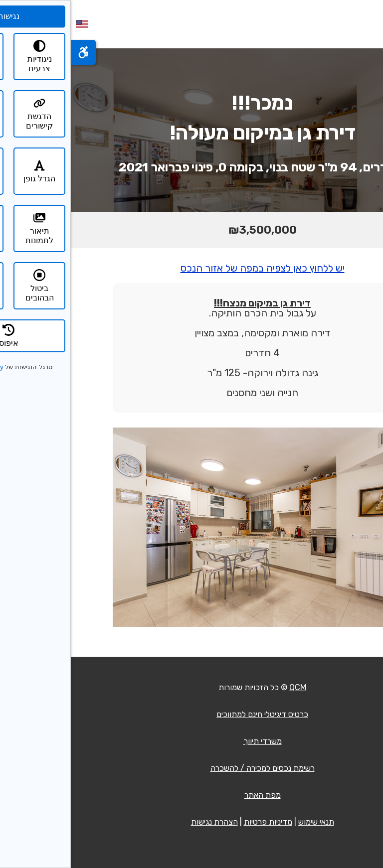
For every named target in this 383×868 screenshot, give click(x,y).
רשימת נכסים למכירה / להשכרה (192, 768)
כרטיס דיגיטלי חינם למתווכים (191, 714)
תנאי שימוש (245, 822)
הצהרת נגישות (144, 822)
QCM (227, 687)
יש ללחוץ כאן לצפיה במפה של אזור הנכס (192, 268)
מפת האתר (192, 795)
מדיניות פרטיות (197, 822)
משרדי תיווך (192, 741)
